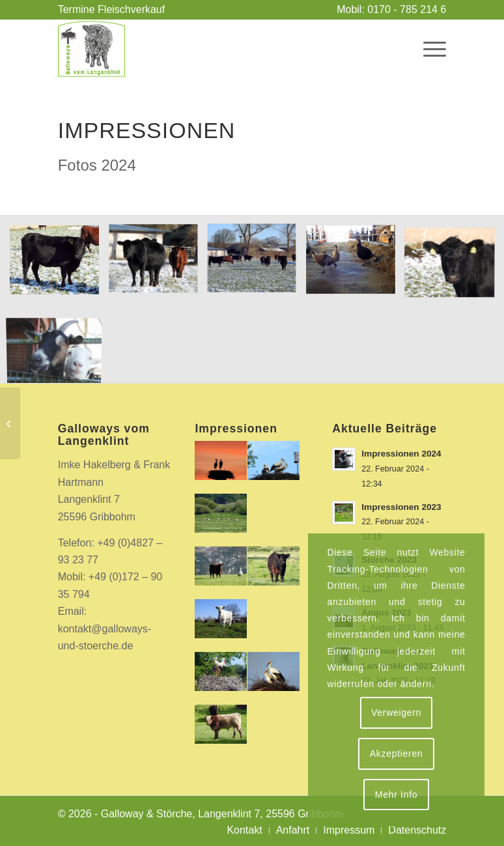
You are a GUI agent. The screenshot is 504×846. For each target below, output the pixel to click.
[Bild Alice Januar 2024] (59, 265)
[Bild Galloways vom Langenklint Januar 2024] (257, 265)
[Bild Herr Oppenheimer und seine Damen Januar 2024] (356, 265)
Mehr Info (396, 795)
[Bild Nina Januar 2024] (455, 265)
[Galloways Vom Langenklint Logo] (91, 49)
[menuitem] (112, 10)
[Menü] (428, 49)
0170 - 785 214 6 (407, 9)
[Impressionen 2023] (10, 423)
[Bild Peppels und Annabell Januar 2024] (59, 344)
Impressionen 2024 (401, 454)
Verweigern (396, 712)
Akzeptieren (397, 754)
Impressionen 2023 (401, 507)
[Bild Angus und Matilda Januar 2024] (158, 265)
